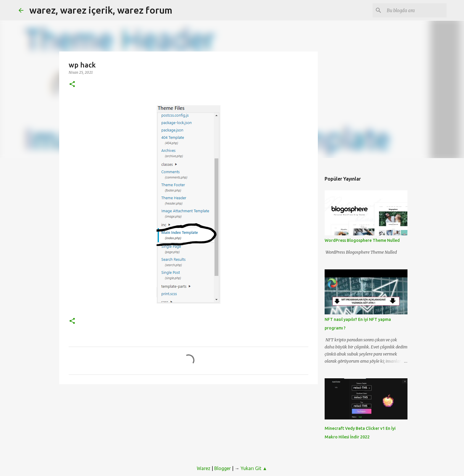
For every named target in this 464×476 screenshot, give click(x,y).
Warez (204, 468)
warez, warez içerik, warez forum (101, 10)
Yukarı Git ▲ (254, 468)
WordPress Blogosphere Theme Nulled (362, 240)
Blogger (223, 468)
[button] (72, 85)
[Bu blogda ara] (415, 10)
